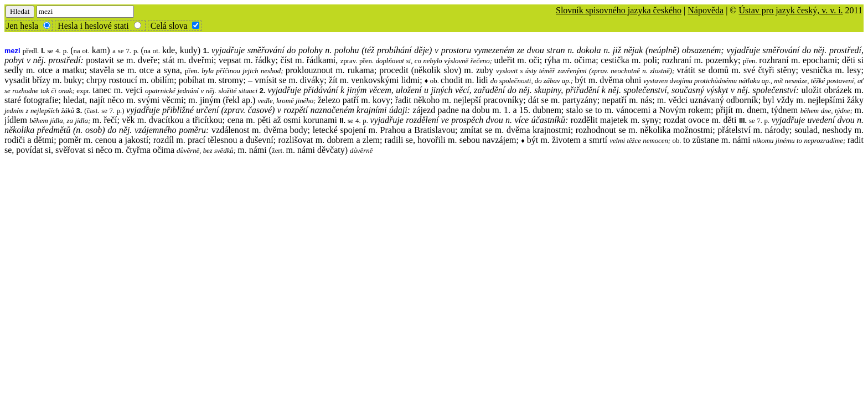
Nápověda (706, 10)
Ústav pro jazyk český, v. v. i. (790, 10)
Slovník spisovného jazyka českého (619, 10)
